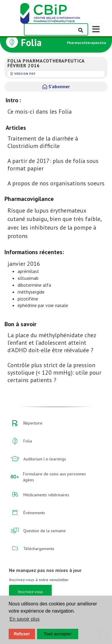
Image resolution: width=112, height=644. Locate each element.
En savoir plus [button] (25, 619)
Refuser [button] (22, 634)
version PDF (25, 74)
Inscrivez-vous (30, 592)
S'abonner (56, 86)
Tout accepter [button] (57, 634)
